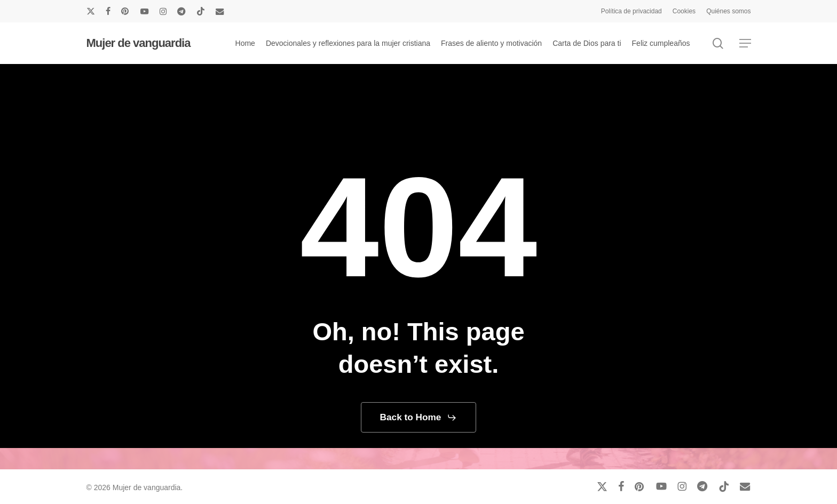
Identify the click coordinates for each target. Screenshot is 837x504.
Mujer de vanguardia (139, 43)
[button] (745, 43)
